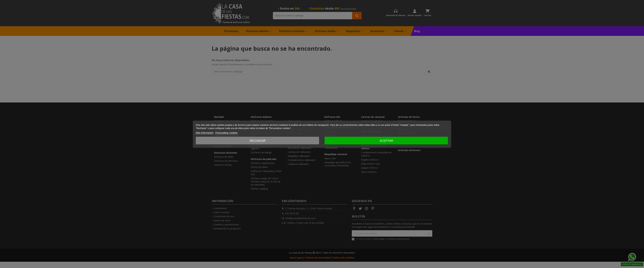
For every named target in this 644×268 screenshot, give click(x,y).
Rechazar (258, 141)
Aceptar (386, 141)
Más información (205, 133)
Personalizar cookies (226, 133)
